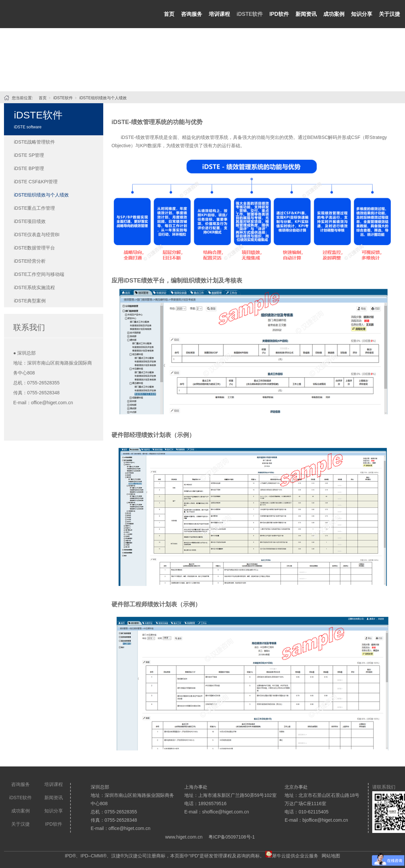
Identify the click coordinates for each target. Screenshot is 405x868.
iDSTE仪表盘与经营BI (37, 235)
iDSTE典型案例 (30, 301)
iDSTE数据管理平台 (34, 248)
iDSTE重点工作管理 (34, 208)
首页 (169, 14)
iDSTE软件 (250, 14)
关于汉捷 (389, 14)
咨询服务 (192, 14)
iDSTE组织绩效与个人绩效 (103, 98)
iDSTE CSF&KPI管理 (36, 182)
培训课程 (219, 14)
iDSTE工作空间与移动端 (39, 274)
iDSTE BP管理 (29, 168)
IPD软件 (279, 14)
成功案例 (334, 14)
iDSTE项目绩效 (30, 221)
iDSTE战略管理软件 (34, 142)
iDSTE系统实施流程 (34, 287)
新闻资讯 (306, 14)
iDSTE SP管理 (29, 155)
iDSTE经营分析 (30, 261)
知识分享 (362, 14)
